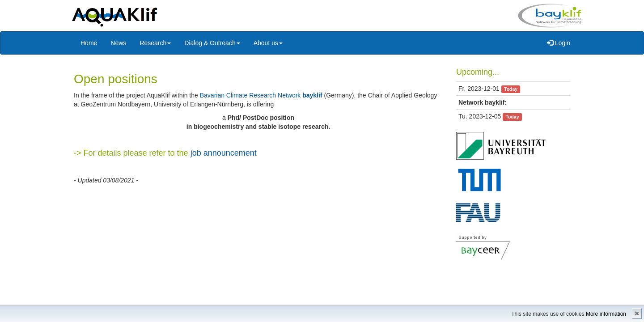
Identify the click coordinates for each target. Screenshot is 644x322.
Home (89, 43)
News (118, 43)
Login (559, 43)
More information (606, 314)
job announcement (224, 153)
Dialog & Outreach (212, 43)
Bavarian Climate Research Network (261, 95)
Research (155, 43)
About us (268, 43)
